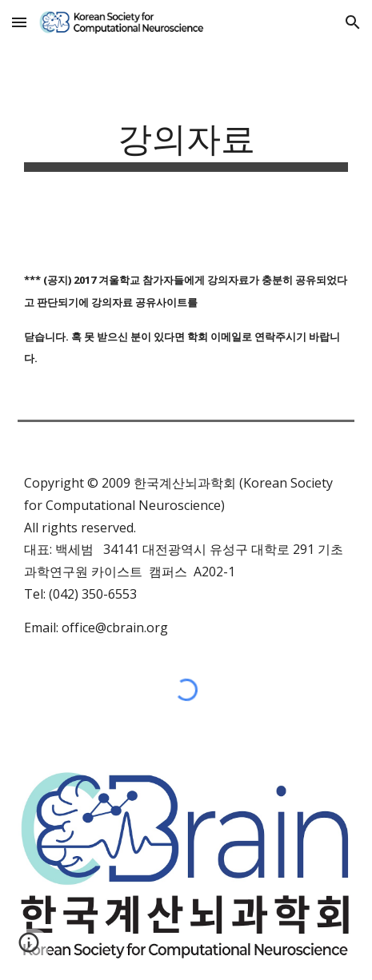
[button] (19, 22)
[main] (186, 143)
